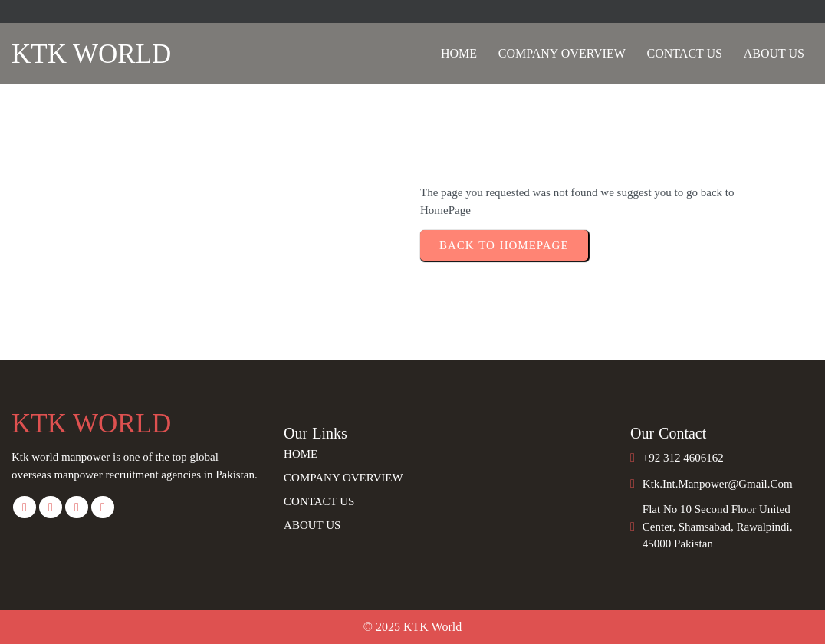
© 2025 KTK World (412, 627)
